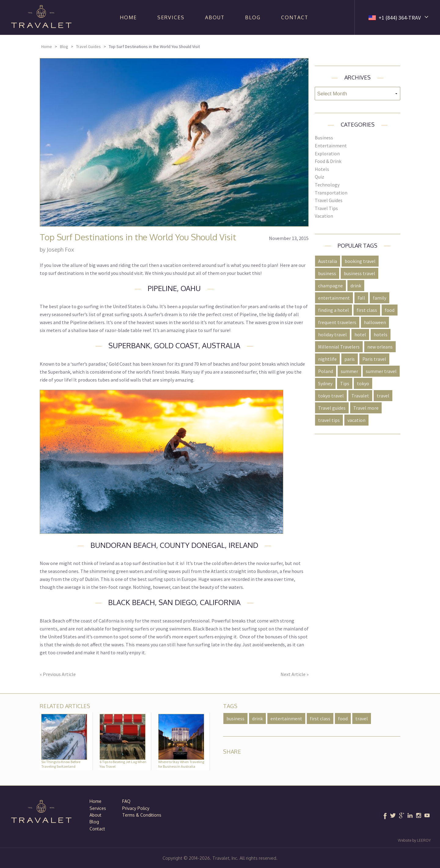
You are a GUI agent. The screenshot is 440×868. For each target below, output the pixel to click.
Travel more (366, 408)
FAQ (126, 801)
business (327, 273)
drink (356, 286)
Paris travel (374, 359)
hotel (360, 334)
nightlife (327, 359)
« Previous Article (58, 674)
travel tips (329, 420)
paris (350, 359)
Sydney (325, 383)
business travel (359, 273)
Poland (326, 371)
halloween (375, 322)
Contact (295, 17)
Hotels (322, 169)
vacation (356, 420)
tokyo (363, 383)
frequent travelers (337, 322)
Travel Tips (326, 208)
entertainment (334, 298)
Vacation (324, 216)
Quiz (319, 177)
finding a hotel (334, 310)
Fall (361, 298)
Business (324, 138)
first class (367, 310)
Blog (253, 17)
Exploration (327, 153)
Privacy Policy (136, 808)
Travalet (360, 396)
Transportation (331, 193)
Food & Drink (328, 161)
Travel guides (332, 408)
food (390, 310)
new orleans (380, 347)
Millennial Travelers (339, 347)
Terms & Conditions (142, 815)
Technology (327, 185)
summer (349, 371)
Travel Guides (88, 46)
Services (171, 17)
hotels (381, 334)
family (380, 298)
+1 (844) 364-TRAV (400, 18)
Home (128, 17)
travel (383, 396)
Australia (328, 261)
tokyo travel (331, 396)
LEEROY (424, 840)
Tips (345, 383)
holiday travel (332, 334)
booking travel (360, 261)
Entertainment (331, 146)
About (215, 17)
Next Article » (295, 674)
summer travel (381, 371)
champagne (330, 286)
